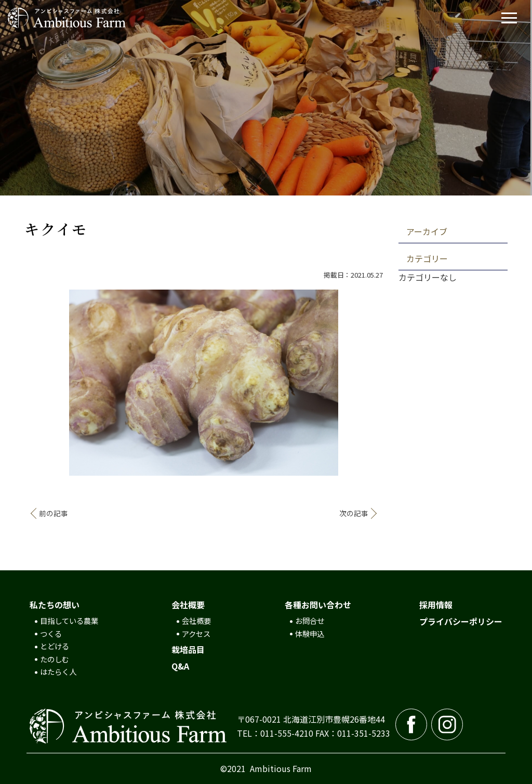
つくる (51, 633)
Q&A (180, 666)
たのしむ (55, 659)
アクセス (196, 633)
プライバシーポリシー (461, 621)
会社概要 (188, 605)
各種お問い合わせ (318, 605)
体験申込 (310, 633)
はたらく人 (58, 671)
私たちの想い (55, 605)
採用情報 (436, 605)
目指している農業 (69, 620)
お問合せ (310, 620)
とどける (55, 646)
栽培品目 (188, 649)
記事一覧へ (204, 514)
